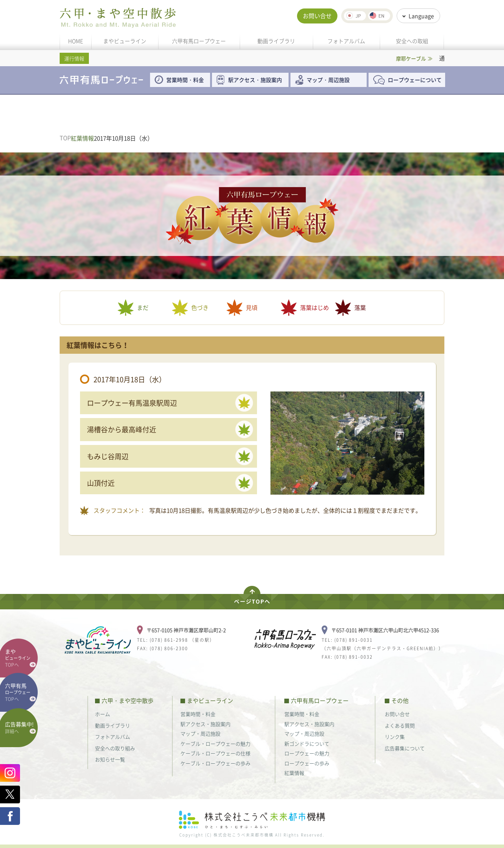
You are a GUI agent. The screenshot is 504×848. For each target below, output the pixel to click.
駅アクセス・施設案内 (258, 80)
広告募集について (405, 748)
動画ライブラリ (276, 41)
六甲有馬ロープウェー (199, 41)
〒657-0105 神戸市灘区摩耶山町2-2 (186, 630)
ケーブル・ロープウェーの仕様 (215, 753)
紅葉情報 (294, 773)
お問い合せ (317, 16)
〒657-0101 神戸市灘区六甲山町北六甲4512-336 (385, 630)
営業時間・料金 (185, 80)
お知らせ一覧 (110, 759)
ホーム (103, 714)
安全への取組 (412, 41)
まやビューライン (125, 41)
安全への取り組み (115, 748)
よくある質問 (400, 725)
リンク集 (395, 737)
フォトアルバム (346, 41)
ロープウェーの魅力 (307, 753)
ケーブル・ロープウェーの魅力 (215, 743)
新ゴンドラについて (307, 743)
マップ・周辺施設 (328, 80)
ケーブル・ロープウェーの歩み (215, 763)
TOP (65, 138)
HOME (76, 41)
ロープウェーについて (415, 80)
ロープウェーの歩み (307, 763)
